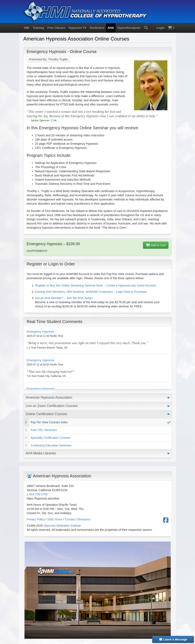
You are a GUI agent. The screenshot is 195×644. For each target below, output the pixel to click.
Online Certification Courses (47, 414)
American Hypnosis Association (49, 397)
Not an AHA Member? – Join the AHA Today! (64, 298)
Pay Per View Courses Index (49, 422)
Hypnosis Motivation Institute (62, 526)
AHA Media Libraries (41, 453)
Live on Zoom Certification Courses (52, 406)
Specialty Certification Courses (51, 438)
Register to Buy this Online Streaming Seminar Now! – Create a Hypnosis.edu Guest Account (96, 285)
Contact (70, 519)
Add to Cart (156, 245)
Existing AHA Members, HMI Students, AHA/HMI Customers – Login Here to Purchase (91, 292)
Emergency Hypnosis (41, 332)
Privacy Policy (36, 519)
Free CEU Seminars (44, 430)
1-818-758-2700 (37, 494)
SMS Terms (55, 519)
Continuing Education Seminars (51, 445)
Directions (84, 519)
